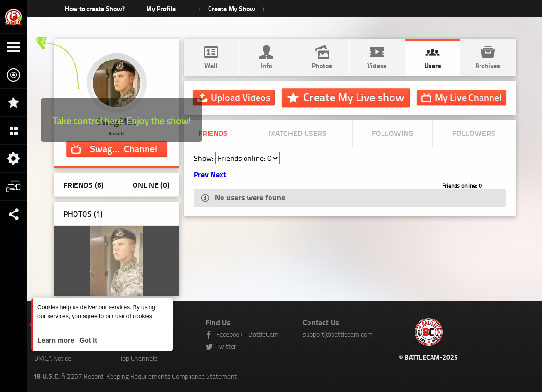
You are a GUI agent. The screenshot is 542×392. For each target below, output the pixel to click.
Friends (213, 133)
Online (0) (151, 185)
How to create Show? (95, 8)
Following (393, 133)
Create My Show (231, 8)
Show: (204, 158)
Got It (87, 340)
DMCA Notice (53, 358)
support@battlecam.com (338, 334)
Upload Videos (240, 97)
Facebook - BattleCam (247, 334)
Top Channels (139, 358)
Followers (474, 133)
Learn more (57, 340)
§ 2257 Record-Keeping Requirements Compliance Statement (135, 376)
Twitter (226, 346)
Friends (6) (84, 185)
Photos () (83, 214)
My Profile (161, 8)
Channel (123, 148)
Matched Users (298, 133)
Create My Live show (354, 97)
